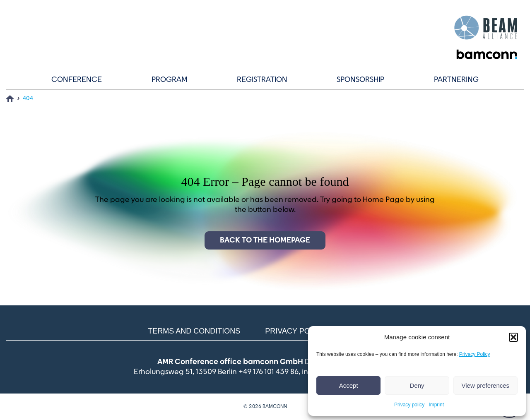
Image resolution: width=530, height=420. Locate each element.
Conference (77, 80)
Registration (262, 80)
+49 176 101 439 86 (269, 372)
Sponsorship (360, 80)
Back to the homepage (265, 240)
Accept (349, 385)
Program (170, 80)
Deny (417, 385)
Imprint (436, 405)
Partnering (456, 80)
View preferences (486, 385)
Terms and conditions (194, 331)
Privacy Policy (475, 354)
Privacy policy (409, 405)
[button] (513, 337)
